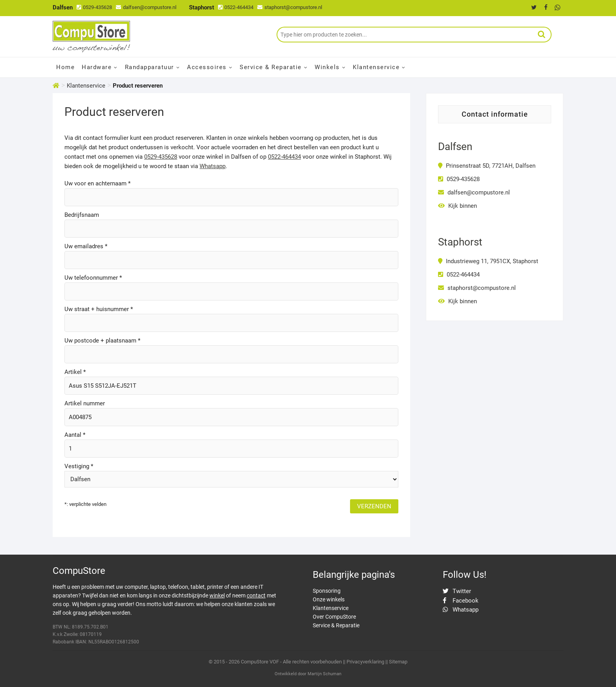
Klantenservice (376, 67)
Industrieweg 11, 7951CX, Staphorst (488, 261)
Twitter (457, 591)
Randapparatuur (149, 67)
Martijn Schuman (324, 674)
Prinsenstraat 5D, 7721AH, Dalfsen (487, 166)
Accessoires (207, 67)
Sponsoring (327, 591)
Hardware (97, 67)
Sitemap (398, 662)
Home (65, 67)
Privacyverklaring (365, 662)
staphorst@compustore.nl (290, 7)
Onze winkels (329, 599)
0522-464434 (236, 7)
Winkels (327, 67)
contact (256, 595)
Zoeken (542, 35)
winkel (217, 595)
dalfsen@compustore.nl (146, 7)
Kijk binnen (457, 206)
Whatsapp (213, 166)
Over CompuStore (334, 617)
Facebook (461, 601)
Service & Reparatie (271, 67)
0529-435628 (94, 7)
